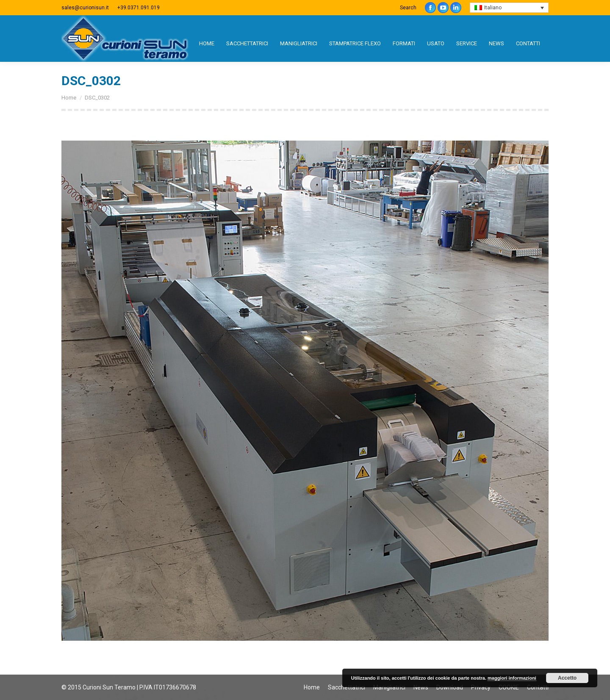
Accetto (567, 678)
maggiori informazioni (512, 678)
